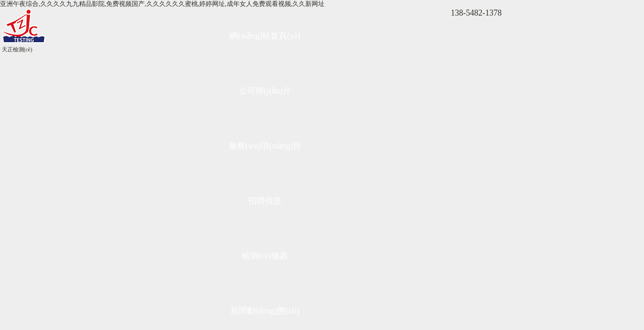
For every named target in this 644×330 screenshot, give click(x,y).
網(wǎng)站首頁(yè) (265, 36)
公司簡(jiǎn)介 (265, 91)
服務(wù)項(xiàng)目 (265, 146)
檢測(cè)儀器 (265, 256)
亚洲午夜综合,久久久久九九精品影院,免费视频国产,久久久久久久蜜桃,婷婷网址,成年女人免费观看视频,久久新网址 (162, 4)
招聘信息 (265, 201)
